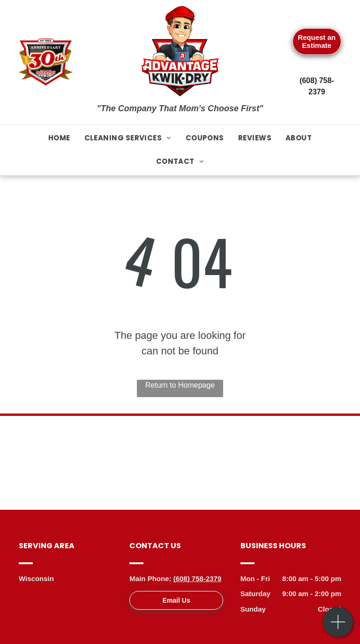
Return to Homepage (180, 385)
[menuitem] (59, 138)
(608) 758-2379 (198, 579)
